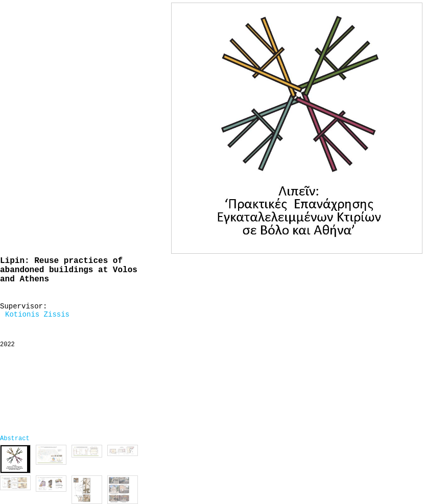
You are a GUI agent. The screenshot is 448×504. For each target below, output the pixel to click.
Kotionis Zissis (37, 315)
